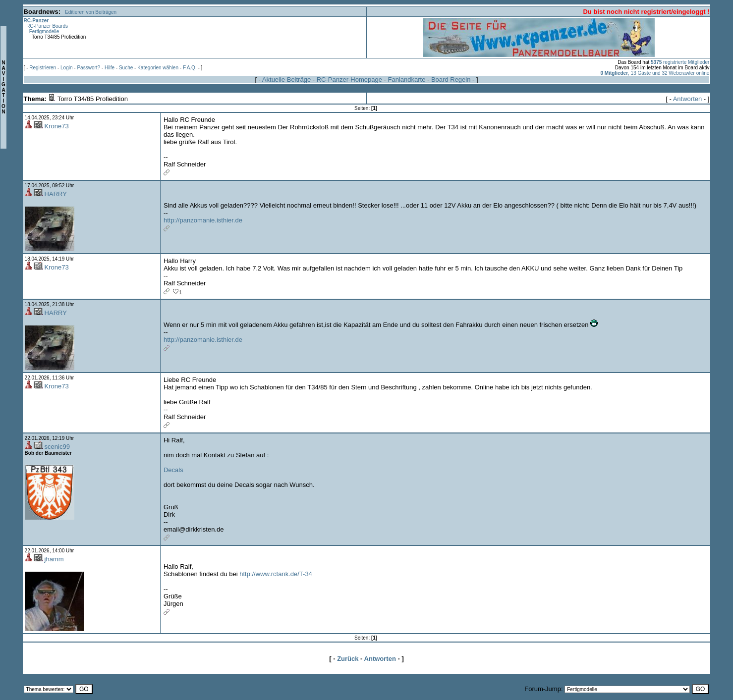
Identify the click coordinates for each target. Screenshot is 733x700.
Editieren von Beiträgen (91, 12)
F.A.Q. (190, 68)
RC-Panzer (36, 21)
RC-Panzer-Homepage (349, 80)
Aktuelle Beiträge (286, 80)
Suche (126, 68)
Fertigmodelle (44, 31)
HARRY (56, 194)
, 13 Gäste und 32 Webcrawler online (655, 73)
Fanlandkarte (406, 80)
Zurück (348, 659)
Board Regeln (451, 80)
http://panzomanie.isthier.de (203, 220)
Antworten (688, 99)
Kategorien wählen (158, 68)
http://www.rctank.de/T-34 (276, 574)
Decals (173, 470)
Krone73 (57, 126)
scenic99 (57, 447)
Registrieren (43, 68)
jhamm (54, 559)
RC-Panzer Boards (47, 26)
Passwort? (88, 68)
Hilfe (110, 68)
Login (66, 68)
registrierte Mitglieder (680, 62)
